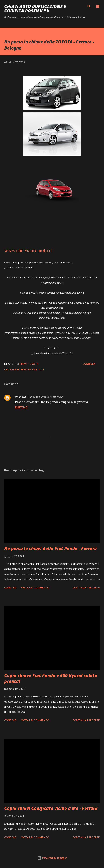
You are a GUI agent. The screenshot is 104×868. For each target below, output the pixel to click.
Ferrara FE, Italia (32, 369)
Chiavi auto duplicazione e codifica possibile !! (35, 9)
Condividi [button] (89, 364)
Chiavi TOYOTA (29, 364)
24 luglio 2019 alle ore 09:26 (47, 397)
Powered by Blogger (52, 858)
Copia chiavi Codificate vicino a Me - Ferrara (51, 808)
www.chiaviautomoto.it (28, 251)
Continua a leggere (86, 587)
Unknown (21, 397)
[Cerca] (89, 6)
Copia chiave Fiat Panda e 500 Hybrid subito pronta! (51, 678)
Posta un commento (35, 587)
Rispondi (22, 407)
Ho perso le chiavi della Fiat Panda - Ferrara (51, 548)
